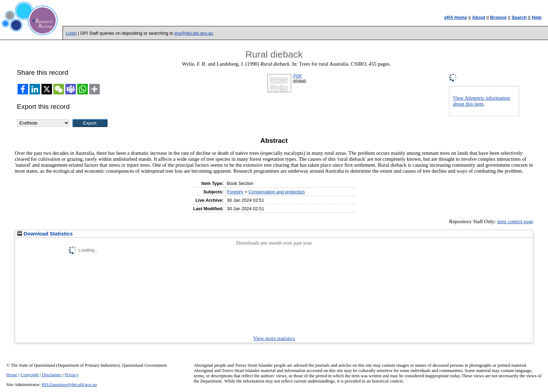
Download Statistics (45, 234)
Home (12, 375)
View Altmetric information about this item (481, 101)
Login (71, 33)
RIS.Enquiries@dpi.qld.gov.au (69, 385)
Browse (498, 17)
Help (537, 17)
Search (519, 17)
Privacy (71, 375)
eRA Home (455, 17)
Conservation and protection (276, 192)
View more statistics (274, 338)
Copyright (30, 375)
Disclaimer (52, 375)
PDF (298, 76)
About (479, 17)
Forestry (235, 192)
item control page (515, 221)
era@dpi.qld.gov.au (194, 33)
